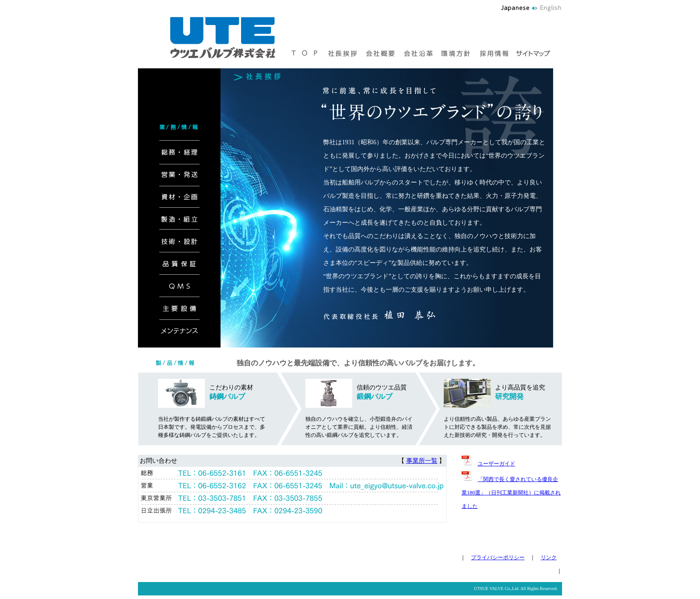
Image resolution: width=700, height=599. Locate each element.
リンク (549, 557)
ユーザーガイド (496, 464)
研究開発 (509, 396)
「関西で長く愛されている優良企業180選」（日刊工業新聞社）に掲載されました (511, 493)
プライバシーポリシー (498, 557)
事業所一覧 (422, 461)
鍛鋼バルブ (375, 396)
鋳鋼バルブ (227, 396)
